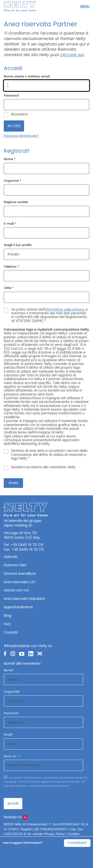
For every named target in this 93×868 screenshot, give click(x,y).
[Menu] (85, 6)
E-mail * (10, 224)
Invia (13, 483)
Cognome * (13, 181)
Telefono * (11, 267)
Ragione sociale (16, 202)
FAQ (7, 624)
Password (11, 96)
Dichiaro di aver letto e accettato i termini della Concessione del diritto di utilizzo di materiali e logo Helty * (49, 455)
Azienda (11, 557)
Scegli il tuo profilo (18, 245)
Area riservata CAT (20, 582)
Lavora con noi (16, 590)
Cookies (74, 834)
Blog (7, 616)
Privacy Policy (55, 834)
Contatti (11, 633)
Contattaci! (77, 843)
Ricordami (19, 115)
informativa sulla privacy (64, 310)
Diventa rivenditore (20, 574)
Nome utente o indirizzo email (27, 77)
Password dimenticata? (21, 136)
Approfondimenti (18, 607)
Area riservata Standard (24, 599)
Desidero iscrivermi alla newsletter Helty (43, 467)
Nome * (10, 160)
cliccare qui (72, 55)
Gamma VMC (15, 565)
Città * (9, 288)
